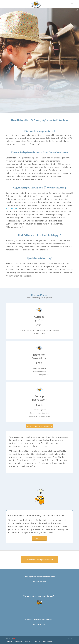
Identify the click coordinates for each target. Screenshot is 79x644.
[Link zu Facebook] (68, 638)
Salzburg (44, 624)
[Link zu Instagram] (71, 638)
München (36, 582)
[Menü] (72, 4)
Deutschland (41, 577)
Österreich (41, 619)
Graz (34, 624)
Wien (38, 624)
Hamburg (43, 582)
